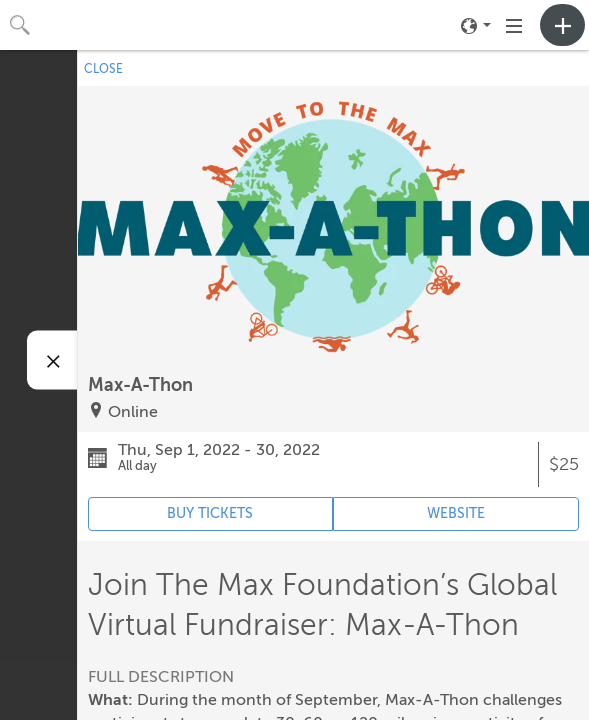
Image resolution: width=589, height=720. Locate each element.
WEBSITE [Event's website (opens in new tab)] (456, 513)
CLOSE (103, 69)
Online (133, 412)
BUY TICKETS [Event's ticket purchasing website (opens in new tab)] (210, 513)
